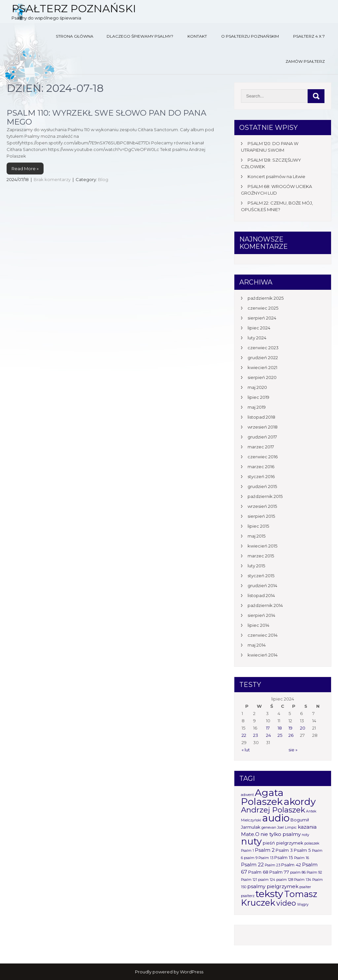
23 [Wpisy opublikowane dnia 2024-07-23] (256, 735)
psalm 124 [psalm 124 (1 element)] (267, 880)
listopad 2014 (261, 595)
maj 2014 (257, 645)
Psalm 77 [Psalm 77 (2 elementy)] (279, 872)
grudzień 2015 (262, 486)
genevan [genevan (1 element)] (269, 828)
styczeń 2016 (261, 476)
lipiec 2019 (258, 397)
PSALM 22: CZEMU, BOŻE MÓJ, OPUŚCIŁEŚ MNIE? (277, 206)
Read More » (25, 169)
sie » (293, 750)
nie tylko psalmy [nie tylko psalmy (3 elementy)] (281, 834)
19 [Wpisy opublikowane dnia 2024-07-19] (290, 728)
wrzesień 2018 (263, 427)
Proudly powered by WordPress (169, 972)
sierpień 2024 (262, 318)
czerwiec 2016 (263, 457)
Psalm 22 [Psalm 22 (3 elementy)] (252, 865)
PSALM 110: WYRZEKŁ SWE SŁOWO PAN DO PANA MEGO (106, 117)
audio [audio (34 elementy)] (276, 818)
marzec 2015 (261, 556)
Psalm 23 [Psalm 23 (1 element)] (272, 865)
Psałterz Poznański (74, 8)
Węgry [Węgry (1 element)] (303, 905)
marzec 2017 (261, 447)
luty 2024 (257, 338)
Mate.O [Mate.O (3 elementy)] (250, 834)
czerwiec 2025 (263, 308)
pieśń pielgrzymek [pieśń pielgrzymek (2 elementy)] (283, 843)
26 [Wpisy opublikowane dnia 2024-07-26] (291, 735)
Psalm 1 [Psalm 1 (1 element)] (247, 851)
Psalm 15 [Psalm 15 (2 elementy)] (284, 857)
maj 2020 (257, 387)
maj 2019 (257, 407)
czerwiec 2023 (263, 348)
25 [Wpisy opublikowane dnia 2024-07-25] (280, 735)
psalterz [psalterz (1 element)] (248, 896)
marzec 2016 (261, 467)
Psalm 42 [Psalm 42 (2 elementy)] (291, 865)
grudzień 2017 (262, 437)
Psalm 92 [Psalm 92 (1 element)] (314, 872)
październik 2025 (266, 298)
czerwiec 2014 (263, 635)
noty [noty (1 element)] (305, 835)
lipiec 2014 (258, 625)
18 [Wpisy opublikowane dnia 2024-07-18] (280, 728)
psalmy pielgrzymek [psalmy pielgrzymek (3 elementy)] (273, 886)
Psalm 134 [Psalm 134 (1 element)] (303, 880)
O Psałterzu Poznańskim (250, 36)
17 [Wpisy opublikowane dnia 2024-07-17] (268, 728)
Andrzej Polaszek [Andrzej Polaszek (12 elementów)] (273, 810)
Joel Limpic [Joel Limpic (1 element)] (287, 828)
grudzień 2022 (263, 358)
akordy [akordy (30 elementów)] (300, 801)
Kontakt (197, 36)
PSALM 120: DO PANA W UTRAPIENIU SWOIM (270, 147)
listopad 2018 (261, 417)
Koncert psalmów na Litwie (276, 176)
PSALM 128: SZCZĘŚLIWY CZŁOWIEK (271, 163)
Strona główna (75, 36)
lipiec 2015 (258, 526)
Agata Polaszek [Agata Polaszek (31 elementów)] (262, 797)
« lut (246, 750)
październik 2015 (265, 496)
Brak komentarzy (52, 179)
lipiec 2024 (259, 328)
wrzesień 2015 (262, 506)
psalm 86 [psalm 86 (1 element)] (298, 872)
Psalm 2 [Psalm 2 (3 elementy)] (265, 850)
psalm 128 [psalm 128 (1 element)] (285, 880)
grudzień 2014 (262, 585)
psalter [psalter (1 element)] (305, 887)
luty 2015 (256, 566)
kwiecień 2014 (263, 655)
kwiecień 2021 (262, 367)
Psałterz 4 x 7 (309, 36)
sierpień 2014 (261, 615)
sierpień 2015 (261, 516)
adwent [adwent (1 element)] (247, 795)
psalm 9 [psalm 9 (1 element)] (251, 858)
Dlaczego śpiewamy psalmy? (140, 36)
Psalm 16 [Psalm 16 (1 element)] (302, 858)
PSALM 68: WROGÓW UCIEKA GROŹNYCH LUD (276, 190)
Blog (103, 179)
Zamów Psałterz (305, 61)
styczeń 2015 (261, 576)
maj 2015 (256, 536)
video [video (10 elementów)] (286, 903)
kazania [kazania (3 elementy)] (307, 827)
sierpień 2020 (262, 377)
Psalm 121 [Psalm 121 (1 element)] (249, 880)
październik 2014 (265, 605)
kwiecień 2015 (262, 546)
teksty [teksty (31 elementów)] (269, 894)
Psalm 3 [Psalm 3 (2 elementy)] (284, 850)
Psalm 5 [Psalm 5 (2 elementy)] (302, 850)
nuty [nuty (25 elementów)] (251, 841)
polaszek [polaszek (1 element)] (312, 843)
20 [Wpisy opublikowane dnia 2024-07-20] (303, 728)
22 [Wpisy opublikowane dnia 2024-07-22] (244, 735)
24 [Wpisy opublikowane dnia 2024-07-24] (269, 735)
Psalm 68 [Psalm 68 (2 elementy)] (258, 872)
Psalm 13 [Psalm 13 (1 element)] (266, 858)
